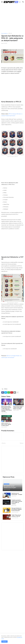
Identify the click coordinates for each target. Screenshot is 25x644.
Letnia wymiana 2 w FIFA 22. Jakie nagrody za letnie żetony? (6, 424)
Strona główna (4, 33)
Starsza (21, 443)
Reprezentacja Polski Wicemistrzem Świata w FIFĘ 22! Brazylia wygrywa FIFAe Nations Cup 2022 (7, 409)
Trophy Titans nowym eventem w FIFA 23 (16, 516)
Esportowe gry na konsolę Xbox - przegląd (17, 494)
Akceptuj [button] (4, 642)
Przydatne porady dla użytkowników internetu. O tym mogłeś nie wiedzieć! (17, 502)
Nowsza (4, 443)
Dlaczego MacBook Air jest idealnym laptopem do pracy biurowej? (17, 509)
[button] (2, 2)
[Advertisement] (12, 18)
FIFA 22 (10, 33)
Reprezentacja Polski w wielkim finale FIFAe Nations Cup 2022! (18, 408)
